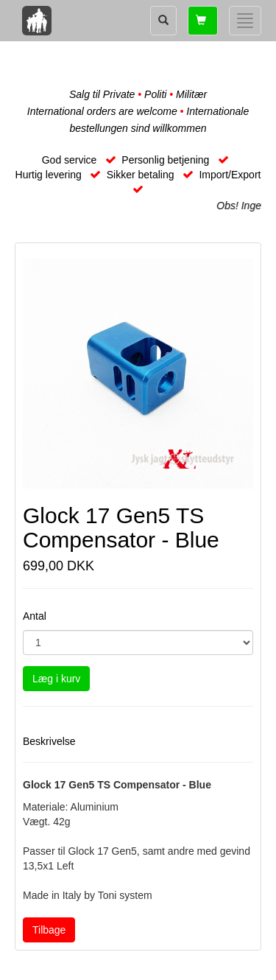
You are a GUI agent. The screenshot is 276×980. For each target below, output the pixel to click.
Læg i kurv (56, 679)
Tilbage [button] (49, 930)
